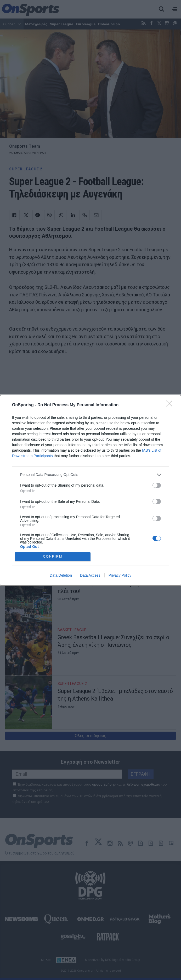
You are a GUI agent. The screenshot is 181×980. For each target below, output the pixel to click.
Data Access (90, 575)
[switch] (157, 485)
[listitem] (90, 475)
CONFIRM (53, 557)
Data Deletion (61, 575)
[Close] (171, 405)
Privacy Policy (120, 575)
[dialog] (90, 490)
